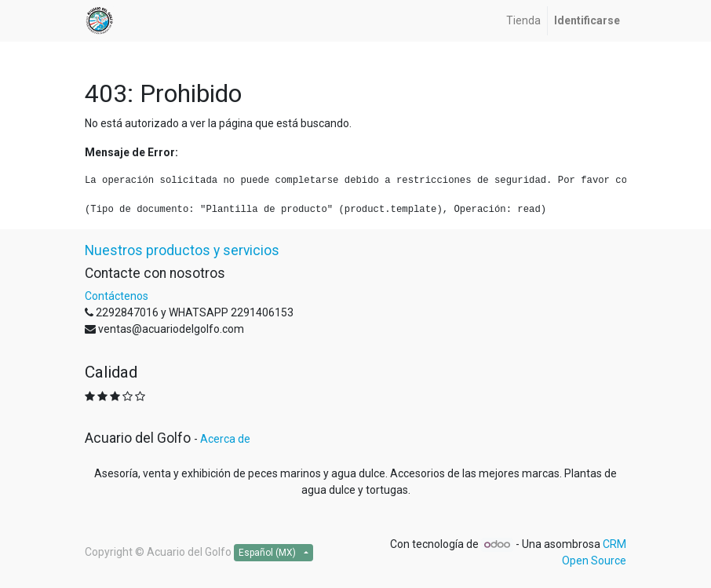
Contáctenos (117, 296)
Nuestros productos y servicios (182, 250)
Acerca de (225, 439)
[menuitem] (523, 21)
